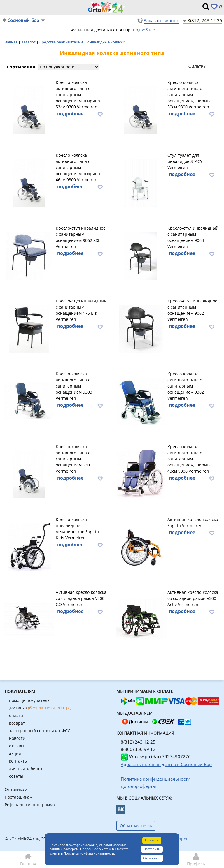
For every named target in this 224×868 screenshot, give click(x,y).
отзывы (17, 746)
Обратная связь (136, 826)
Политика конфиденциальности (89, 853)
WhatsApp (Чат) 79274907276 (156, 756)
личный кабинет (26, 768)
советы (16, 776)
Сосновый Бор (23, 20)
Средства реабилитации (62, 42)
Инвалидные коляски (106, 42)
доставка (40, 708)
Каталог (29, 42)
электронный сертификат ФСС (40, 731)
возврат (17, 723)
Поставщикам (19, 797)
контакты (18, 761)
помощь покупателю (30, 700)
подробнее (144, 30)
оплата (16, 715)
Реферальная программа (30, 805)
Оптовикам (16, 789)
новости (17, 738)
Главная (11, 42)
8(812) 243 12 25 (205, 20)
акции (15, 753)
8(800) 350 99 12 (138, 749)
